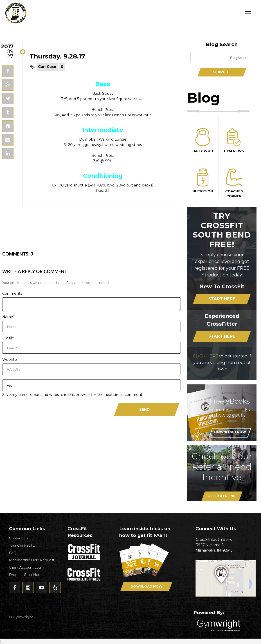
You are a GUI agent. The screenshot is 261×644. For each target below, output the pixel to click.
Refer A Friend (222, 496)
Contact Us (18, 538)
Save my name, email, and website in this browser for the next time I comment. (73, 395)
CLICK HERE (205, 356)
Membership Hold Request (32, 560)
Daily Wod (203, 141)
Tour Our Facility (22, 545)
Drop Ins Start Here (25, 575)
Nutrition (203, 181)
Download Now (230, 432)
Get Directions (226, 578)
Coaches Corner (234, 183)
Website (10, 360)
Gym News (234, 141)
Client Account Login (26, 567)
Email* (8, 338)
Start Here (222, 299)
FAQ (13, 553)
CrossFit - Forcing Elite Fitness (84, 574)
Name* (8, 317)
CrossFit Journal (84, 553)
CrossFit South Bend (33, 13)
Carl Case (47, 67)
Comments (12, 293)
